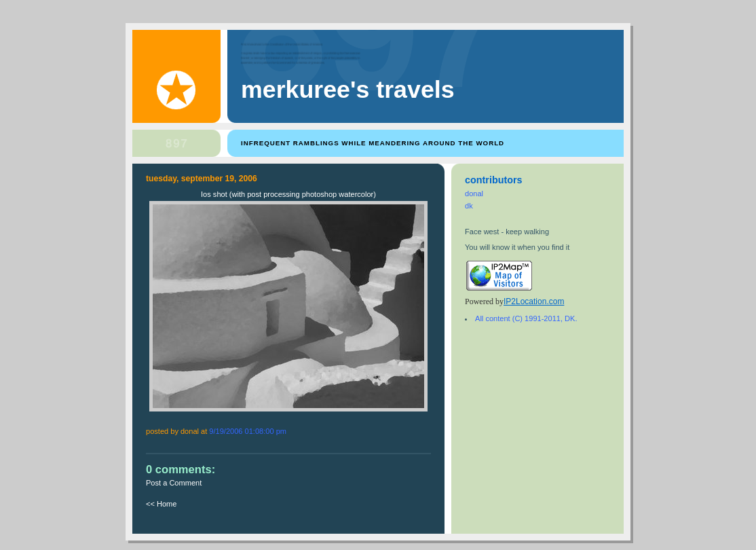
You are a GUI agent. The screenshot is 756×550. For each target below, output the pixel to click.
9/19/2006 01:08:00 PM (248, 431)
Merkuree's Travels (348, 90)
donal (474, 194)
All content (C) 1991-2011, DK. (526, 318)
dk (469, 206)
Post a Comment (174, 483)
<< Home (161, 504)
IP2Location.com (534, 301)
